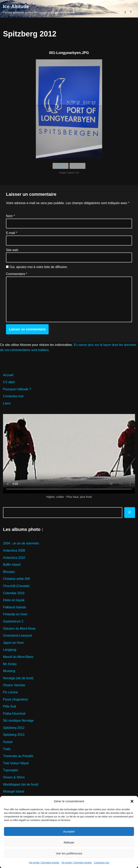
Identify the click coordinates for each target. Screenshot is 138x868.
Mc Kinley (10, 664)
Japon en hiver (13, 643)
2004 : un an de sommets (21, 543)
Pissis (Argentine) (15, 699)
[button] (132, 801)
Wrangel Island (14, 791)
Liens (7, 403)
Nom (10, 216)
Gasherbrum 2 (13, 621)
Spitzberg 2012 (14, 728)
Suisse (8, 742)
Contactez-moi (101, 863)
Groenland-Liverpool (17, 636)
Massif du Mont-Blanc (18, 657)
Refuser (69, 842)
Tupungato (11, 770)
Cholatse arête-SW (16, 579)
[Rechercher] (130, 513)
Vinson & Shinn (14, 777)
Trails (7, 749)
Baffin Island (12, 565)
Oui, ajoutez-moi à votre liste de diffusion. (37, 267)
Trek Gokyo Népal (16, 763)
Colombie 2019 (14, 593)
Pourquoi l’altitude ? (17, 389)
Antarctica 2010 (14, 558)
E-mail (12, 233)
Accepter (69, 831)
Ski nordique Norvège (18, 721)
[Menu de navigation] (130, 9)
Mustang (9, 671)
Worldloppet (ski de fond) (21, 784)
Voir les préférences (69, 853)
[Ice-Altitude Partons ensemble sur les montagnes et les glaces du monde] (39, 9)
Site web (12, 250)
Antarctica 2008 (14, 550)
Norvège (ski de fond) (18, 678)
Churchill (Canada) (16, 586)
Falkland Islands (15, 607)
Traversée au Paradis (18, 756)
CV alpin (9, 382)
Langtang (10, 650)
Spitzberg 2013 (14, 735)
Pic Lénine (10, 692)
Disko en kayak (14, 600)
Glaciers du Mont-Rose (19, 629)
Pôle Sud (9, 706)
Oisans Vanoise (14, 685)
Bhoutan (9, 572)
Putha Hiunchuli (14, 714)
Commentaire (17, 274)
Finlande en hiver (15, 614)
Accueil (8, 375)
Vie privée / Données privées (44, 863)
